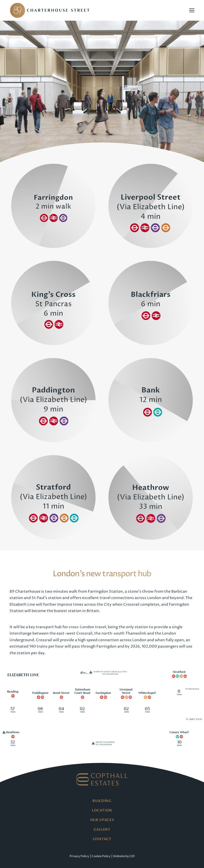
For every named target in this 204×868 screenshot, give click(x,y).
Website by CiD (124, 856)
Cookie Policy (101, 856)
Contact (102, 839)
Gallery (102, 830)
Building (102, 801)
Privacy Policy (79, 856)
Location (102, 810)
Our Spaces (102, 820)
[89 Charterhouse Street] (51, 10)
